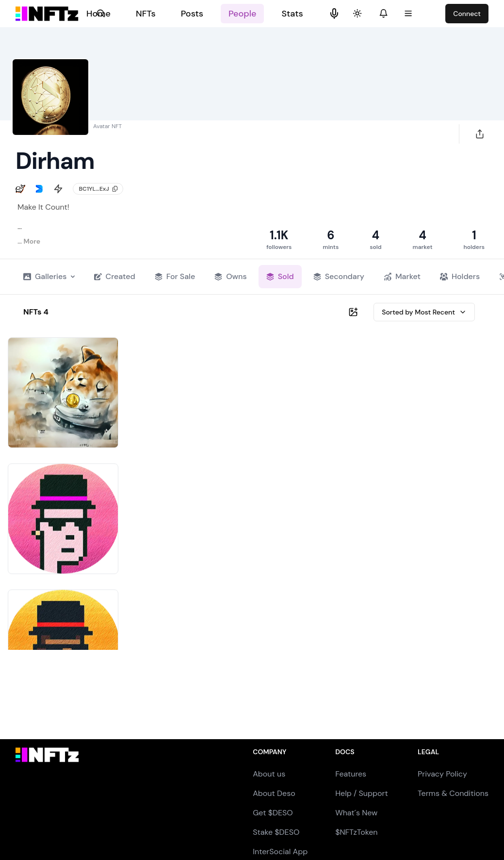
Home (98, 14)
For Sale (175, 276)
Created (115, 276)
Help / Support (362, 793)
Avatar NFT (107, 126)
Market (402, 276)
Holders (460, 276)
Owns (231, 276)
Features (351, 774)
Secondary (339, 276)
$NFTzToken (356, 832)
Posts (192, 14)
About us (269, 774)
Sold (280, 276)
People (242, 14)
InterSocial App (280, 852)
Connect (467, 14)
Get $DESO (273, 813)
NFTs (146, 14)
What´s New (356, 813)
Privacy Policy (442, 774)
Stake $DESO (276, 832)
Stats (292, 14)
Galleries (49, 276)
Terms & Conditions (453, 793)
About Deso (274, 793)
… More (29, 241)
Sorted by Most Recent (424, 312)
